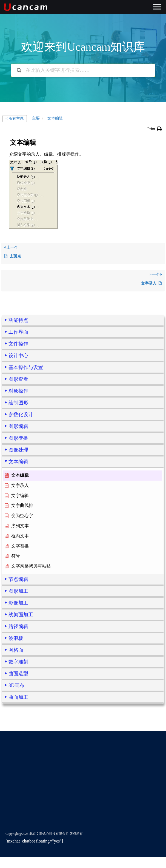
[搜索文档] (19, 70)
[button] (155, 129)
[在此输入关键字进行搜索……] (83, 70)
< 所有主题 (15, 119)
